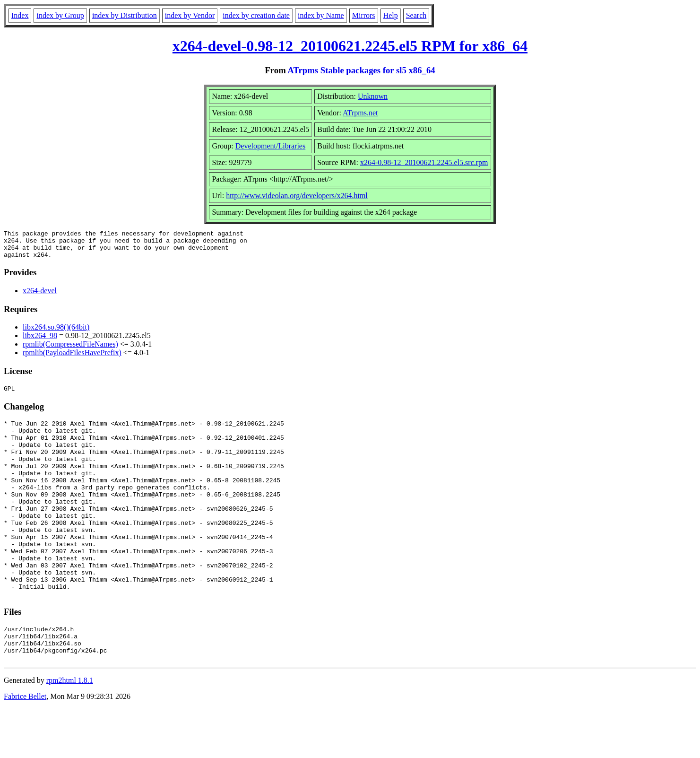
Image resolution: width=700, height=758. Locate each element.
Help (391, 15)
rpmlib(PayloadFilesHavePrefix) (72, 358)
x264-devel (40, 296)
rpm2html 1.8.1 (70, 730)
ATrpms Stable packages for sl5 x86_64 (361, 70)
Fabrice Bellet (25, 746)
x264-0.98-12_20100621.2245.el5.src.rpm (424, 162)
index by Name (321, 15)
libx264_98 (40, 341)
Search (416, 15)
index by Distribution (125, 15)
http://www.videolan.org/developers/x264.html (297, 196)
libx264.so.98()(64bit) (56, 333)
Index (20, 15)
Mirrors (364, 15)
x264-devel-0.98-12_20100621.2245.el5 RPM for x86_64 (350, 46)
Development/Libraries (270, 146)
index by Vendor (190, 15)
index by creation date (256, 15)
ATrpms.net (360, 113)
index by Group (60, 15)
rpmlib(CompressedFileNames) (70, 350)
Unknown (373, 96)
